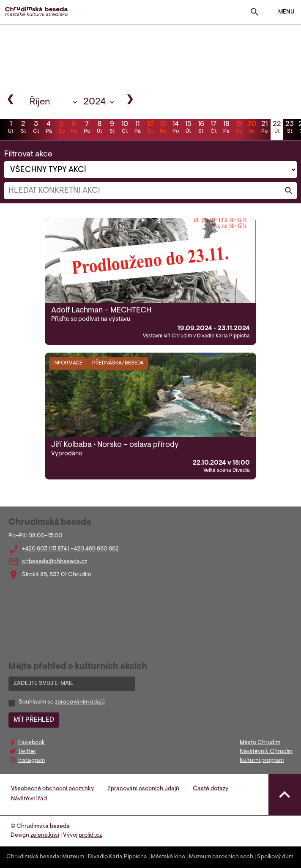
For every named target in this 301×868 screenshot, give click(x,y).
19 (239, 128)
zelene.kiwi (45, 835)
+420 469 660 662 (95, 549)
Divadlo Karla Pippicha (118, 857)
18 (226, 128)
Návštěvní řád (29, 799)
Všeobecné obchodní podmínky (52, 789)
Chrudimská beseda (33, 857)
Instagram (31, 761)
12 (150, 128)
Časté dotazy (211, 789)
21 (264, 128)
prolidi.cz (90, 835)
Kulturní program (262, 761)
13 (163, 128)
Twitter (27, 752)
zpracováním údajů (80, 702)
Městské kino (168, 857)
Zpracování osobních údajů (143, 789)
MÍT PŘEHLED (34, 720)
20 (252, 128)
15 (188, 128)
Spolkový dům (275, 857)
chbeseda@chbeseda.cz (55, 562)
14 (175, 128)
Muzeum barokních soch (221, 857)
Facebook (31, 743)
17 (213, 128)
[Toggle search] (254, 14)
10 (125, 128)
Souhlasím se (62, 702)
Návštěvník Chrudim (266, 752)
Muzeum (73, 857)
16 (201, 128)
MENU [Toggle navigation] (281, 12)
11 (137, 128)
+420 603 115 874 (44, 549)
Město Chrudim (260, 743)
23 (290, 128)
